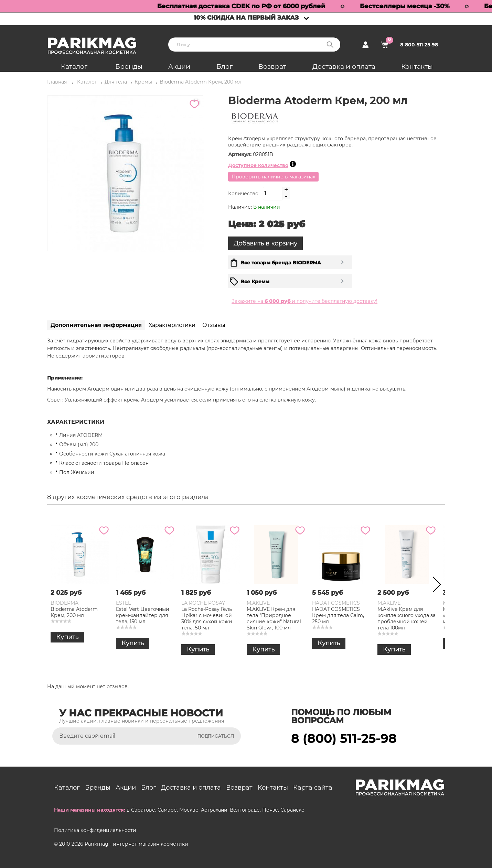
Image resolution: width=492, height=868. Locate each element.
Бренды (129, 67)
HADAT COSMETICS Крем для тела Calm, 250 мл (338, 615)
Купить (67, 637)
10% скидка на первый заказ (246, 18)
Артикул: (240, 154)
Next (435, 586)
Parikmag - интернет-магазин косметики (136, 844)
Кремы (143, 82)
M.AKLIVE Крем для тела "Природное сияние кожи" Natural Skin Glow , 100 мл (274, 618)
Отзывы (214, 325)
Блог (224, 67)
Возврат (272, 67)
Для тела (116, 82)
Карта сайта (313, 788)
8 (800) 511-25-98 (344, 738)
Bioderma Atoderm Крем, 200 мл (74, 612)
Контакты (417, 67)
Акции (179, 67)
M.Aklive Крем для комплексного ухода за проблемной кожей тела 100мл (407, 618)
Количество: (244, 194)
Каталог (74, 67)
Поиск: (330, 45)
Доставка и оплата (344, 67)
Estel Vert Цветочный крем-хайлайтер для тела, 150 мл (143, 615)
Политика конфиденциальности (95, 830)
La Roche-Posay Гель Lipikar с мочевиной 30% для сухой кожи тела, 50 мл (207, 618)
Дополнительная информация (96, 325)
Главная (57, 82)
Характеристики (172, 325)
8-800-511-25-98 (419, 45)
